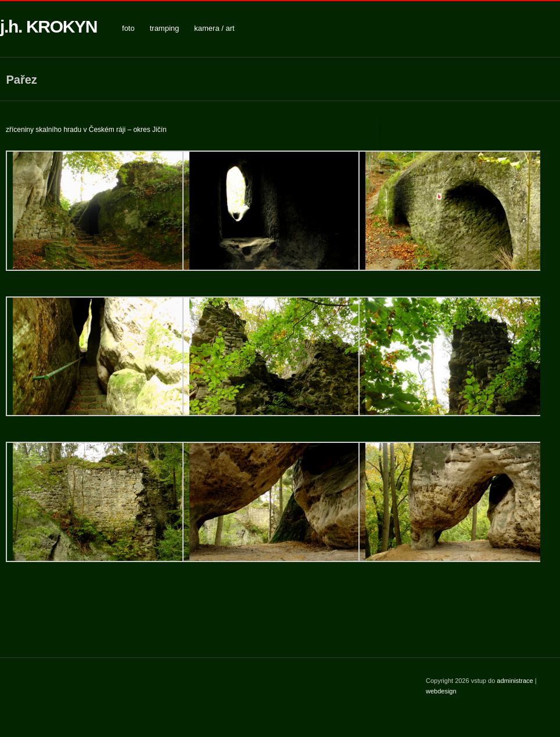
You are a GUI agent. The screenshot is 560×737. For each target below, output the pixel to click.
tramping (165, 28)
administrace (516, 681)
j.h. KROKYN (49, 26)
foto (128, 28)
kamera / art (214, 28)
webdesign (441, 691)
